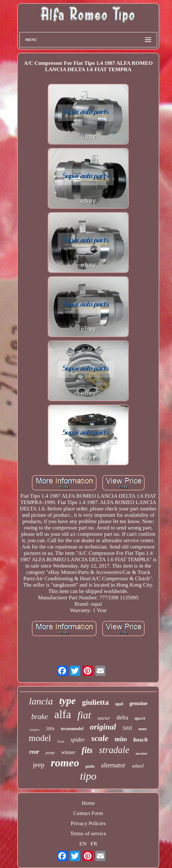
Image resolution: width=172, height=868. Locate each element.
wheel (138, 766)
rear (34, 752)
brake (39, 717)
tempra (35, 730)
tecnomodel (72, 729)
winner (68, 752)
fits (87, 750)
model (40, 738)
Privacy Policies (88, 823)
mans (143, 729)
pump (50, 753)
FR (94, 844)
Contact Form (88, 813)
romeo (65, 763)
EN (83, 844)
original (103, 727)
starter (104, 718)
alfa (63, 714)
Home (88, 803)
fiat (84, 715)
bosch (140, 740)
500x (50, 729)
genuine (138, 703)
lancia (41, 701)
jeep (39, 765)
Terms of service (88, 834)
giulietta (96, 702)
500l (127, 728)
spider (78, 740)
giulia (90, 766)
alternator (113, 765)
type (68, 701)
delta (122, 717)
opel (119, 704)
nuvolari (141, 754)
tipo (88, 776)
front (61, 741)
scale (100, 738)
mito (121, 739)
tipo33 (140, 718)
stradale (114, 750)
